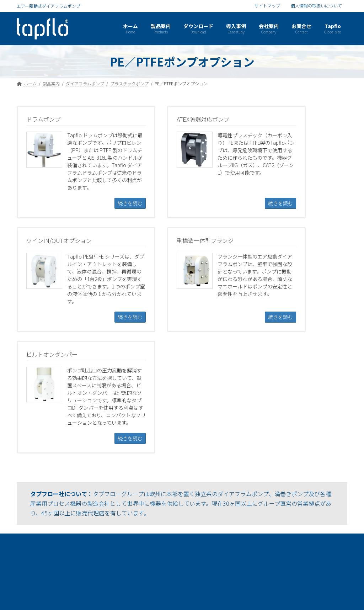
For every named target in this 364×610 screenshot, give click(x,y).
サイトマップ (267, 6)
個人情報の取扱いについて (316, 6)
